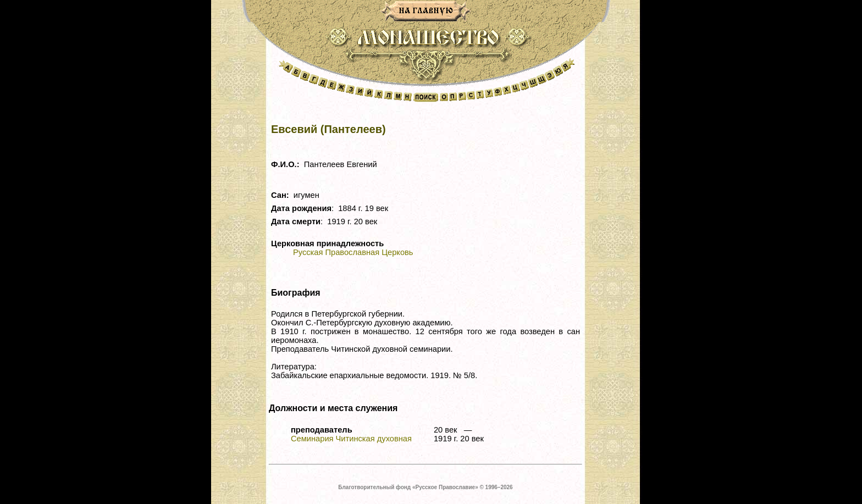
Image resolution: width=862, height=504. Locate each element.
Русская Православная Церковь (353, 252)
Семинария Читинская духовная (351, 439)
